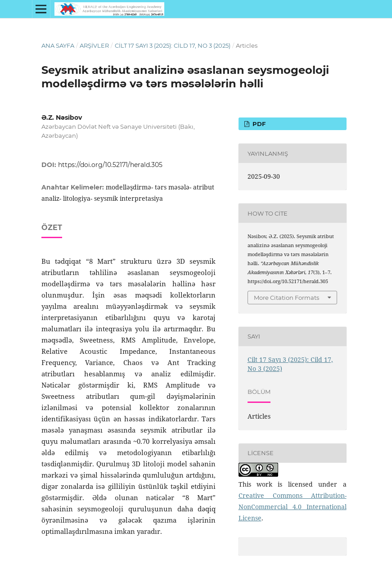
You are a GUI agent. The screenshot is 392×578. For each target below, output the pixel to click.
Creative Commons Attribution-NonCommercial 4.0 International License (293, 507)
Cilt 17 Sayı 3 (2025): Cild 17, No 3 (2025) (173, 45)
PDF (258, 124)
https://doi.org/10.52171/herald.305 (110, 165)
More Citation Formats (286, 298)
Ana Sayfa (58, 45)
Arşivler (94, 45)
